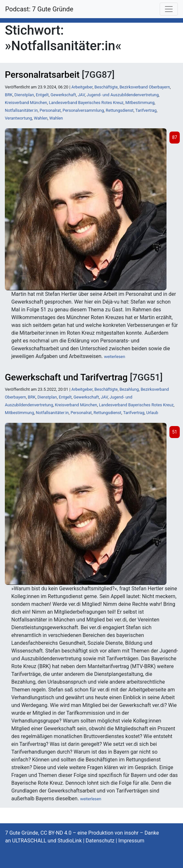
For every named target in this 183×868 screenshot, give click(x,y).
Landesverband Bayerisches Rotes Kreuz (86, 103)
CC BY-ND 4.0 (56, 833)
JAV (81, 95)
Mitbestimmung (140, 103)
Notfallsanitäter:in (21, 110)
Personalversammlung (83, 110)
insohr (131, 833)
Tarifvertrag (146, 110)
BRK (9, 95)
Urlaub (152, 413)
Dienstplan (24, 95)
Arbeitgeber (82, 87)
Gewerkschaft (63, 95)
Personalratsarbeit (42, 75)
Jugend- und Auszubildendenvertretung (123, 95)
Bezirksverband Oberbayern (145, 87)
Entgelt (42, 95)
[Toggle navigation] (169, 9)
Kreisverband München (26, 103)
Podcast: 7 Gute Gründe (39, 9)
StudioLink (70, 841)
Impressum (131, 841)
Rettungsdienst (120, 110)
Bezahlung (129, 389)
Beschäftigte (106, 87)
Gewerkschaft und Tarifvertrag (66, 377)
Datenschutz (100, 841)
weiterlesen (115, 357)
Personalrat (50, 110)
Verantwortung (18, 118)
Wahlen (41, 118)
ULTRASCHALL (29, 841)
